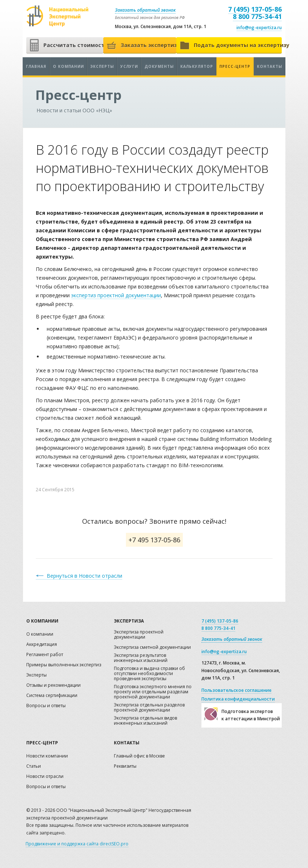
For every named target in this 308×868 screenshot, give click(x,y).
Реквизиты (125, 766)
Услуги (129, 66)
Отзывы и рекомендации (53, 685)
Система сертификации (52, 696)
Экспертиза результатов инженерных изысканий (141, 658)
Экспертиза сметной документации (152, 648)
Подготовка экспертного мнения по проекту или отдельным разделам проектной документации (153, 692)
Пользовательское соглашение (236, 690)
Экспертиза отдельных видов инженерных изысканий (145, 721)
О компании (68, 66)
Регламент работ (45, 655)
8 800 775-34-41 (257, 16)
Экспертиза (129, 621)
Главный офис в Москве (139, 756)
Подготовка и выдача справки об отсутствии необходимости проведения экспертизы (149, 674)
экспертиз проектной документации (116, 295)
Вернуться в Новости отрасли (84, 576)
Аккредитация (42, 645)
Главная (36, 66)
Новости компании (47, 756)
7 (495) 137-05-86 (255, 9)
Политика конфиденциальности (238, 699)
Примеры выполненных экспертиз (64, 665)
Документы (159, 66)
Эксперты (102, 66)
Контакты (269, 66)
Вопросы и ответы (46, 706)
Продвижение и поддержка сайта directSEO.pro (77, 844)
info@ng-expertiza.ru (259, 28)
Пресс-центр (235, 66)
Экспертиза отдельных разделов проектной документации (149, 708)
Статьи (34, 766)
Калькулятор (197, 66)
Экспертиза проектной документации (139, 635)
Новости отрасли (45, 777)
